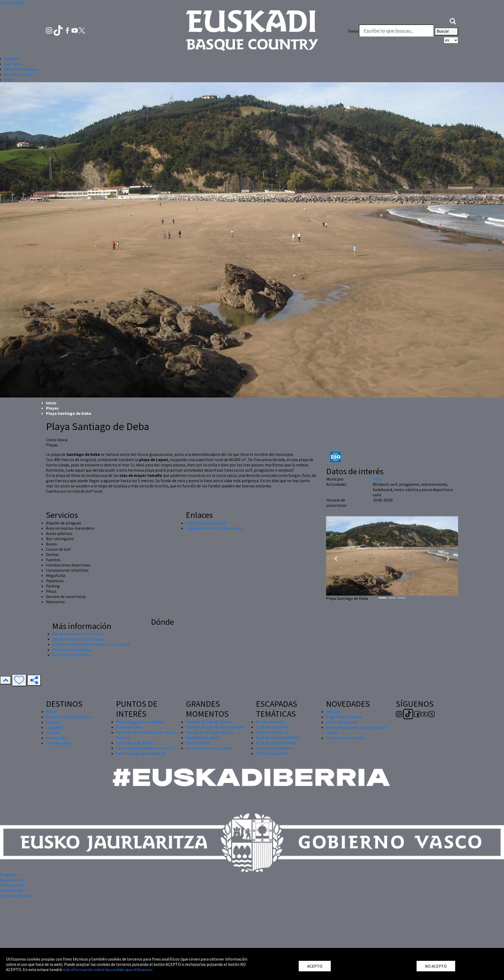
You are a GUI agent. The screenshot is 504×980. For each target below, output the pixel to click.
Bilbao (52, 711)
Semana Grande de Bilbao (209, 722)
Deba (377, 479)
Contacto (9, 875)
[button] (453, 20)
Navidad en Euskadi (203, 737)
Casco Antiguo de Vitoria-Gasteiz (145, 748)
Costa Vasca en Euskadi (206, 523)
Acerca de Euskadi (342, 722)
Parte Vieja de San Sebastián (141, 753)
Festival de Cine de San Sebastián (215, 727)
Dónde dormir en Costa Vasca (78, 634)
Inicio (51, 403)
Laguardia (55, 727)
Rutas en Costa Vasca (71, 655)
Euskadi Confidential (274, 748)
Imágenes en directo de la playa (214, 528)
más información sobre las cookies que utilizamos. (108, 969)
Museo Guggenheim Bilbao (140, 722)
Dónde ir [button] (11, 59)
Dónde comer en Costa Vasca (78, 639)
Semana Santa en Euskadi (209, 748)
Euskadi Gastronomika (276, 743)
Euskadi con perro (272, 727)
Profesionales (13, 885)
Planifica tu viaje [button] (19, 74)
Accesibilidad (12, 890)
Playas (52, 408)
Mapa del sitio (12, 880)
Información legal (16, 896)
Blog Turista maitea (344, 717)
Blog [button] (8, 80)
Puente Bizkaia (130, 727)
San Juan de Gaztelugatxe (69, 717)
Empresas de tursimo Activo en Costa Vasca (91, 644)
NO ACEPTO (436, 966)
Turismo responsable (345, 738)
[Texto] (396, 31)
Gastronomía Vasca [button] (21, 69)
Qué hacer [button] (13, 64)
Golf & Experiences (273, 753)
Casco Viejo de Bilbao (135, 743)
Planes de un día (270, 722)
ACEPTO (315, 966)
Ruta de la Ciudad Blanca (278, 737)
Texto (353, 31)
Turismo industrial (272, 732)
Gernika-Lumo (59, 743)
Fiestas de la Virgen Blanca (210, 732)
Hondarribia (57, 738)
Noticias (334, 711)
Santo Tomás (198, 743)
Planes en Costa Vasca (72, 649)
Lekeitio (53, 722)
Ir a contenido (12, 3)
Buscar (446, 32)
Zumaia (53, 733)
